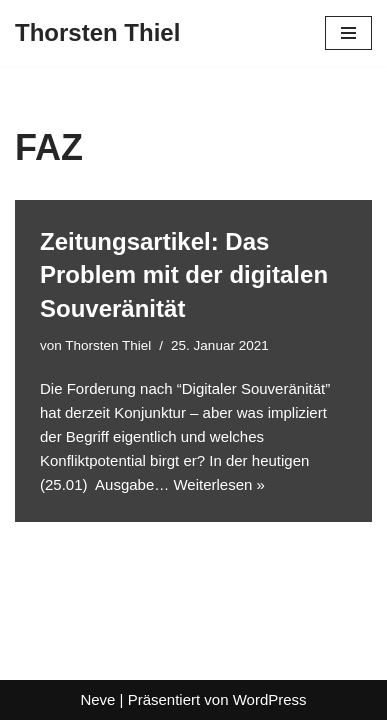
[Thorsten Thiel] (97, 33)
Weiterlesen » (218, 484)
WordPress (270, 699)
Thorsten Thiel (108, 345)
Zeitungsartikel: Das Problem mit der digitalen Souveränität (184, 275)
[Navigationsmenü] (348, 33)
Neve (97, 699)
